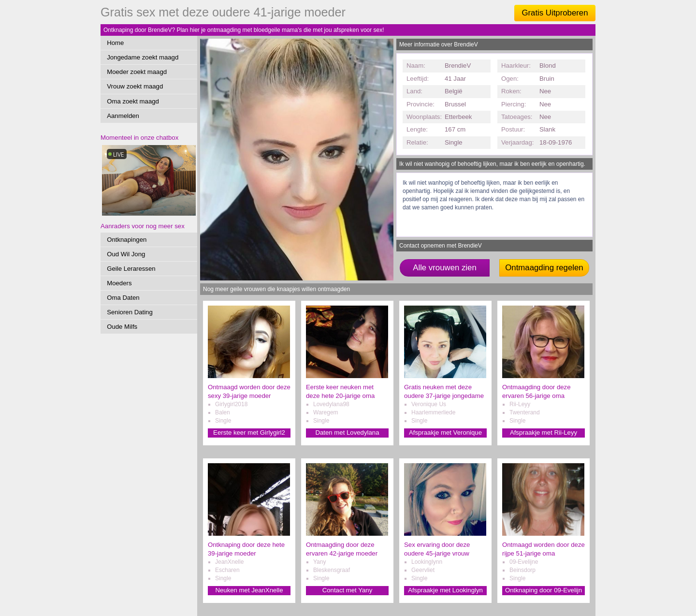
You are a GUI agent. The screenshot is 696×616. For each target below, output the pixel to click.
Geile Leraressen (131, 269)
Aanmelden (123, 116)
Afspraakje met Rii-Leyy (544, 433)
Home (115, 43)
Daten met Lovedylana (348, 433)
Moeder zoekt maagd (137, 72)
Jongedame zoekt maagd (143, 57)
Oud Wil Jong (126, 254)
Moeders (119, 283)
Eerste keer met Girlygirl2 (249, 433)
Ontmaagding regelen (544, 268)
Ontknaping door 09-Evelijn (544, 590)
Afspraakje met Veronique (445, 433)
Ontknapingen (127, 240)
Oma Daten (123, 298)
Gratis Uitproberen (555, 13)
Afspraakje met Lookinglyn (445, 590)
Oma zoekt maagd (133, 101)
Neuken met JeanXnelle (249, 590)
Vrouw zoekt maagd (135, 86)
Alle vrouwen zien (445, 268)
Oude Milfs (122, 327)
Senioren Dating (130, 312)
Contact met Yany (348, 590)
